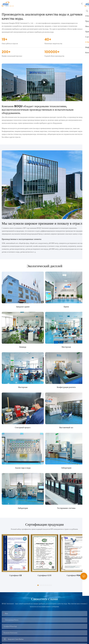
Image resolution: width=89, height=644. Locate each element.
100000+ (52, 52)
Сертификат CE (16, 575)
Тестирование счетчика (66, 508)
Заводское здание (23, 307)
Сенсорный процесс (23, 427)
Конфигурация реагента (66, 387)
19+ (5, 39)
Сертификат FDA (73, 575)
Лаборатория (66, 468)
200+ (6, 52)
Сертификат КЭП (44, 575)
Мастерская (66, 347)
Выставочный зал (66, 427)
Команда (23, 347)
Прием (66, 307)
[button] (38, 585)
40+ (48, 39)
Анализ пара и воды (23, 468)
